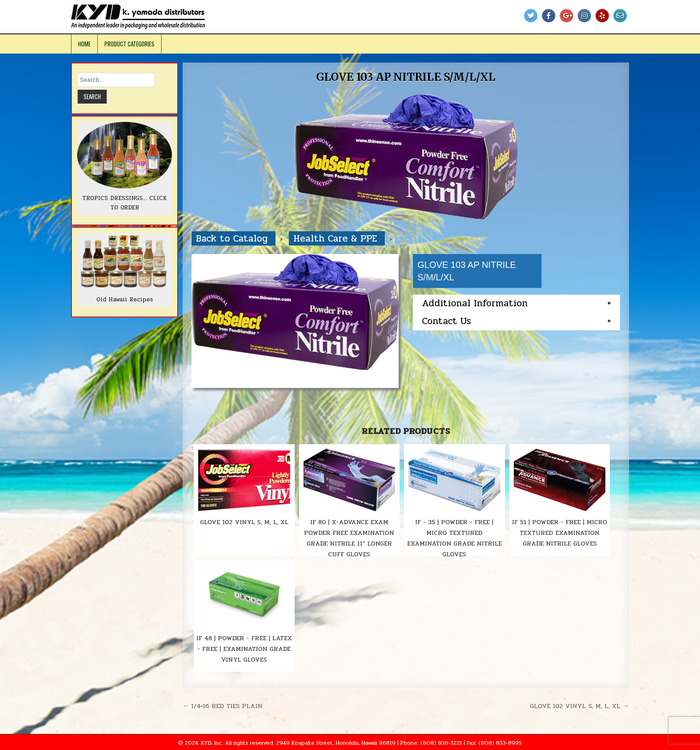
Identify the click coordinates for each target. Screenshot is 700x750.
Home (84, 44)
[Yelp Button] (602, 16)
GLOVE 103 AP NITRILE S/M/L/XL (406, 77)
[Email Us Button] (620, 16)
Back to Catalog (233, 238)
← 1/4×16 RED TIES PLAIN (223, 706)
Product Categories (129, 44)
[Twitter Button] (531, 16)
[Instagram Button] (584, 16)
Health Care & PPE (337, 238)
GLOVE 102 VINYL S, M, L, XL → (579, 706)
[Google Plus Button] (567, 16)
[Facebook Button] (549, 16)
